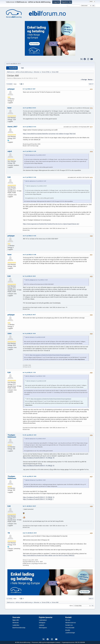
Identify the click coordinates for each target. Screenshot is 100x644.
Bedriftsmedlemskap (19, 628)
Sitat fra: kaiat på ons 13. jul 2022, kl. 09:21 (36, 155)
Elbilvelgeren (43, 628)
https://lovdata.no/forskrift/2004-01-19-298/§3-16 (39, 466)
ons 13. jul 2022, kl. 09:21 (29, 108)
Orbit (9, 333)
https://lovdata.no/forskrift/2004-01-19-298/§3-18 (39, 458)
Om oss (68, 620)
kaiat (9, 108)
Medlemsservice (71, 623)
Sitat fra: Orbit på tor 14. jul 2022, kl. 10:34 (35, 376)
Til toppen (9, 599)
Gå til (71, 606)
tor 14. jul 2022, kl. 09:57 (29, 315)
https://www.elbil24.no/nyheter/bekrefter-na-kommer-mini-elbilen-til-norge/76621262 (49, 134)
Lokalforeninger (70, 633)
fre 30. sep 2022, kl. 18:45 (30, 476)
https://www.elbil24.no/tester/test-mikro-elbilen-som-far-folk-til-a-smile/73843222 (49, 555)
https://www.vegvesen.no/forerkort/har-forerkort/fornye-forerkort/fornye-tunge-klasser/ (50, 355)
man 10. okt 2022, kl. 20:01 (30, 533)
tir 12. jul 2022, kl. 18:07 (29, 89)
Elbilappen (42, 623)
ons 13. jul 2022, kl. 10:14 (29, 127)
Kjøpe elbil (16, 620)
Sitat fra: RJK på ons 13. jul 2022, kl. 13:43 (35, 480)
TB (9, 533)
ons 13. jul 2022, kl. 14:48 (29, 255)
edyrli (10, 151)
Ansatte (68, 630)
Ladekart (42, 625)
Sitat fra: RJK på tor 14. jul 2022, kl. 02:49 (35, 337)
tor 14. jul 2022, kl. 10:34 (29, 333)
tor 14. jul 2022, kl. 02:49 (29, 276)
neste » (91, 80)
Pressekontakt (70, 628)
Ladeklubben (43, 620)
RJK (9, 177)
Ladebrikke (16, 625)
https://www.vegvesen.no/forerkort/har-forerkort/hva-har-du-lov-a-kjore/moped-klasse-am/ (51, 224)
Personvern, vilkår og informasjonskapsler (43, 642)
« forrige (84, 80)
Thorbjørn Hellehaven (12, 436)
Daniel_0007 (12, 127)
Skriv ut (91, 84)
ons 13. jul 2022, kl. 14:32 (29, 236)
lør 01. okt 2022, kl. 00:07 (29, 506)
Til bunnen (9, 84)
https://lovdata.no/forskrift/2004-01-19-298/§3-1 (38, 499)
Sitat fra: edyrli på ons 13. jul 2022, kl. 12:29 (36, 181)
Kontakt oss (69, 625)
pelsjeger (11, 89)
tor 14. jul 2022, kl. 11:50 (29, 372)
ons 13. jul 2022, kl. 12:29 (29, 151)
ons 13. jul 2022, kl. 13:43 (29, 177)
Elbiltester (16, 623)
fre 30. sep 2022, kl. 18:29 (30, 435)
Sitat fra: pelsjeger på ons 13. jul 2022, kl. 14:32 (36, 280)
